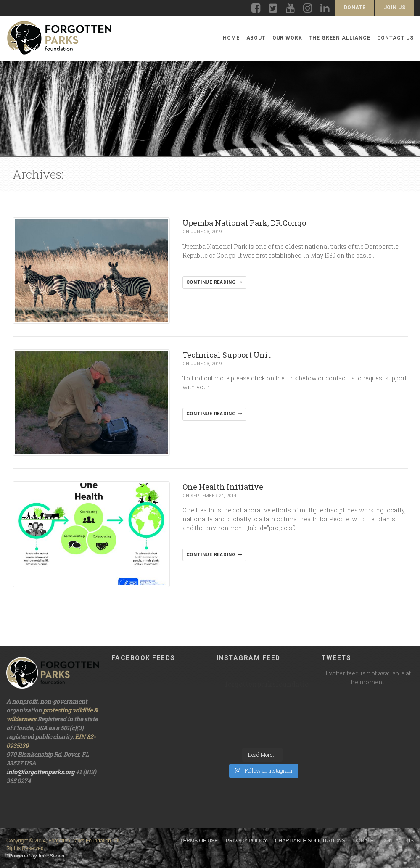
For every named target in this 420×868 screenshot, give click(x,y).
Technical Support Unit (227, 355)
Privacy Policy (247, 841)
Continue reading (214, 282)
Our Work (287, 38)
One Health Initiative (223, 487)
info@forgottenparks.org (40, 772)
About (256, 38)
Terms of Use (199, 841)
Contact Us (395, 38)
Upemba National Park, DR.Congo (244, 223)
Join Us (395, 8)
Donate (355, 8)
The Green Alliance (339, 38)
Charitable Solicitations (310, 841)
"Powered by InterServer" (37, 856)
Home (231, 38)
